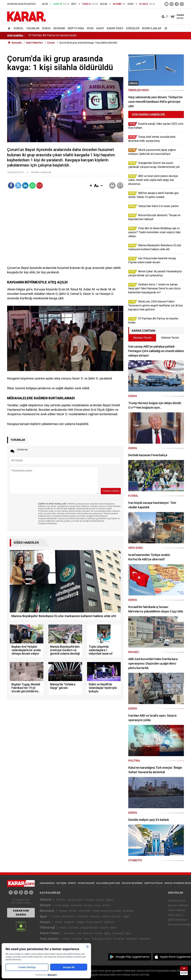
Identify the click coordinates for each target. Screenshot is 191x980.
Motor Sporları (112, 916)
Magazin (70, 922)
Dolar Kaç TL (176, 915)
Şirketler (128, 911)
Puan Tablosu (177, 910)
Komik (98, 933)
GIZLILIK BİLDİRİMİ (132, 883)
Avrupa (88, 905)
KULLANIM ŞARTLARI (108, 883)
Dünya (46, 28)
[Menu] (165, 28)
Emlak (73, 911)
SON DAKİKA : (16, 36)
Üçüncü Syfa (75, 900)
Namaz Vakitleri (178, 905)
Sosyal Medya (89, 928)
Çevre (100, 900)
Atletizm (95, 916)
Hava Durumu (177, 901)
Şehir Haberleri (177, 920)
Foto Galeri (49, 939)
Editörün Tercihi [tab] (170, 338)
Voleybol (82, 916)
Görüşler (133, 28)
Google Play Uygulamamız (132, 957)
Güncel (19, 28)
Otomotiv (84, 911)
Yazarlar (33, 28)
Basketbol (68, 916)
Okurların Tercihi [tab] (142, 338)
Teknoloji (47, 928)
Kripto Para (76, 28)
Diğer (126, 916)
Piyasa (63, 911)
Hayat (100, 28)
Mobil (63, 928)
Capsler (77, 939)
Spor (90, 28)
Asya (97, 905)
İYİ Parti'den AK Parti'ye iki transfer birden (53, 36)
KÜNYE (72, 883)
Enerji (96, 911)
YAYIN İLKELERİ (86, 883)
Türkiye (89, 900)
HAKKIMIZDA (47, 883)
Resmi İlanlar (152, 28)
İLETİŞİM (61, 883)
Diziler (59, 922)
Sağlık (81, 922)
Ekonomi (59, 28)
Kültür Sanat (94, 922)
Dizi (79, 933)
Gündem (70, 933)
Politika (61, 900)
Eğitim (109, 900)
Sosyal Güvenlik (111, 911)
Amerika (76, 905)
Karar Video (115, 28)
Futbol (56, 916)
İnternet (73, 928)
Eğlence (109, 922)
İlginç (107, 933)
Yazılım (104, 928)
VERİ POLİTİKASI (153, 883)
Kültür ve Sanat (115, 939)
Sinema (88, 933)
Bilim (114, 928)
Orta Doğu (62, 905)
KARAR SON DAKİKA (21, 913)
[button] (91, 186)
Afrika (106, 905)
